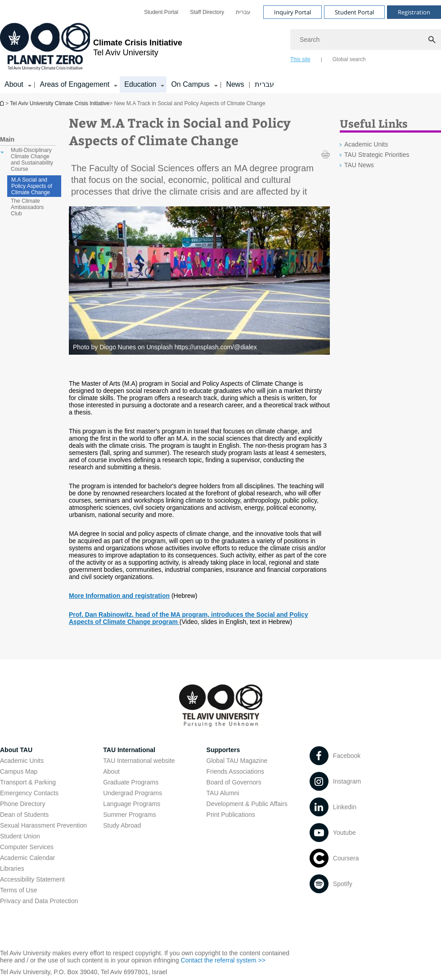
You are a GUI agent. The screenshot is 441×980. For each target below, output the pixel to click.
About (111, 771)
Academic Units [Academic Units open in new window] (366, 144)
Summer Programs (129, 815)
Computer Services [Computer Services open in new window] (27, 847)
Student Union (20, 836)
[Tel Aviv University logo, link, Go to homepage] (91, 47)
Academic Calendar (27, 858)
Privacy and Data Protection (39, 901)
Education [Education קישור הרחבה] (140, 84)
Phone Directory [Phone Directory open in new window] (22, 804)
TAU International (129, 750)
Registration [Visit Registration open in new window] (414, 12)
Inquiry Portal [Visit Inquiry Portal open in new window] (292, 12)
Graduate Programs (131, 782)
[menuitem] (161, 12)
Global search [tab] (349, 59)
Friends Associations (235, 771)
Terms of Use (18, 890)
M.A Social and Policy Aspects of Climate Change (32, 186)
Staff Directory (207, 12)
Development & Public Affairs (247, 804)
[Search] (366, 40)
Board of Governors (234, 782)
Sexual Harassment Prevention (43, 825)
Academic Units (22, 761)
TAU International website (139, 761)
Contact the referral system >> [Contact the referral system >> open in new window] (223, 960)
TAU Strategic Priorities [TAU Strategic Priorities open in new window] (377, 155)
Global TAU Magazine (237, 761)
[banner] (220, 47)
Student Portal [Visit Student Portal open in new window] (354, 12)
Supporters (223, 750)
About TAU (16, 750)
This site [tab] (300, 59)
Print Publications (231, 815)
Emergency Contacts (29, 793)
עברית (243, 12)
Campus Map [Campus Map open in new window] (19, 771)
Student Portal (161, 12)
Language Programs (132, 804)
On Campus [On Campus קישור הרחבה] (190, 84)
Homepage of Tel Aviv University (3, 103)
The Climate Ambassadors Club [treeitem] (27, 207)
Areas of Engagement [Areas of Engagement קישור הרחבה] (74, 84)
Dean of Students (24, 815)
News (235, 84)
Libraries (12, 869)
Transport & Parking (28, 782)
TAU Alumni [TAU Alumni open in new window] (223, 793)
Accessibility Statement (32, 879)
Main (7, 139)
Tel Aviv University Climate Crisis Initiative (60, 103)
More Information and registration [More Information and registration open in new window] (119, 596)
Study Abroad (122, 825)
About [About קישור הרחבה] (14, 84)
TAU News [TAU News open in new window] (359, 165)
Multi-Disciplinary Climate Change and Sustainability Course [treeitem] (32, 160)
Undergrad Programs (133, 793)
